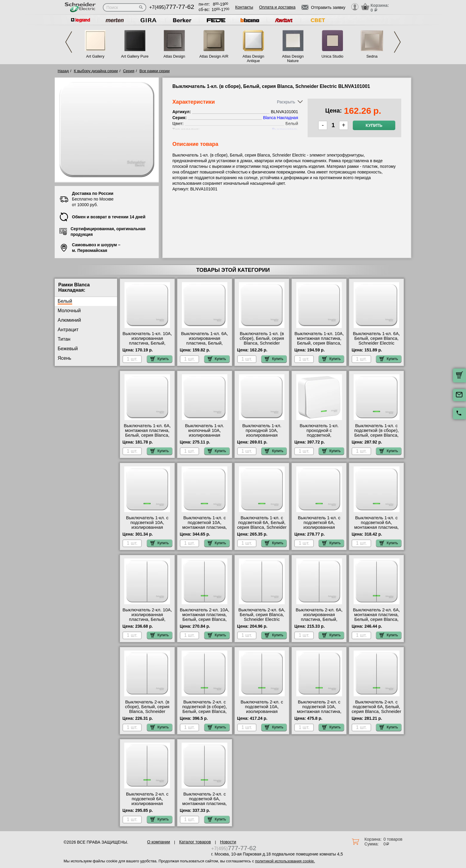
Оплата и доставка (277, 7)
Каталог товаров (195, 842)
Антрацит (68, 330)
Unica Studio (333, 56)
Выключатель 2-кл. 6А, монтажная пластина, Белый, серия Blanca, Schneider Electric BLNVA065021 (377, 619)
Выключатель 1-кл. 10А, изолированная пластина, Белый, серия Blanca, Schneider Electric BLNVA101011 (147, 343)
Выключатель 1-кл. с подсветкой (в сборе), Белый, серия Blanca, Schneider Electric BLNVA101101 (377, 435)
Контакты (244, 7)
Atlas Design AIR (214, 56)
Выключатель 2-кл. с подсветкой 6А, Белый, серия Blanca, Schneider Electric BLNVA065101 (376, 709)
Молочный (69, 311)
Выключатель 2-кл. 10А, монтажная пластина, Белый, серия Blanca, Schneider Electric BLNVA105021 (204, 619)
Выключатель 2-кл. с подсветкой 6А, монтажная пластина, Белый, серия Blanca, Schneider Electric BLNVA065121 (204, 806)
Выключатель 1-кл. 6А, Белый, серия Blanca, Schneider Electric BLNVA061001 (377, 341)
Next (397, 42)
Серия (129, 71)
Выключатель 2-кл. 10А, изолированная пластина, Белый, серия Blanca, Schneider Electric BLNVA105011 (147, 619)
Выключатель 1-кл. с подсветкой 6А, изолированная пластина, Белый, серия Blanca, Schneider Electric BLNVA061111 (319, 530)
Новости (228, 842)
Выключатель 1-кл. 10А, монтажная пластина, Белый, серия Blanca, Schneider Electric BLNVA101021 (319, 343)
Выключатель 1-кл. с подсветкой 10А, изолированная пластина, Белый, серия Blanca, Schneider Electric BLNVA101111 (147, 530)
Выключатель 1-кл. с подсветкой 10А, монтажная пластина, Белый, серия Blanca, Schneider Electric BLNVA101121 (204, 530)
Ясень (64, 358)
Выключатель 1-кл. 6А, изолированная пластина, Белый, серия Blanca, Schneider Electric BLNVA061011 (205, 343)
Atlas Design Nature (293, 59)
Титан (64, 339)
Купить (374, 125)
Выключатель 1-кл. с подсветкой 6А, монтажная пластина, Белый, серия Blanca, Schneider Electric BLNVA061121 (377, 530)
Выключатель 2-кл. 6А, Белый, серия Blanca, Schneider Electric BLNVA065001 (262, 617)
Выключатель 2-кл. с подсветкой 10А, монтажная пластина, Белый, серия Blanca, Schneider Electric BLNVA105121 (319, 714)
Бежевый (68, 349)
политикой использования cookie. (285, 861)
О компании (159, 842)
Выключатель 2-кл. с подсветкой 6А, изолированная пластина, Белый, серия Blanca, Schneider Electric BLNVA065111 (147, 806)
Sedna (372, 56)
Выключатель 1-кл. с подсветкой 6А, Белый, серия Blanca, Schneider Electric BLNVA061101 (262, 525)
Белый (65, 301)
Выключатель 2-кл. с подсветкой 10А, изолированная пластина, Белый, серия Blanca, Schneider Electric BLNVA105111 (262, 714)
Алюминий (69, 320)
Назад (63, 71)
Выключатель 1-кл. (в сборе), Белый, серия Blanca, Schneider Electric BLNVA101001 (262, 341)
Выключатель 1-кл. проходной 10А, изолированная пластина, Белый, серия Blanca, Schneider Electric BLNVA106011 (262, 438)
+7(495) (172, 7)
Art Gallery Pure (135, 56)
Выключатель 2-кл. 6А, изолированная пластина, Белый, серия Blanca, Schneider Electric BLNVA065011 (319, 619)
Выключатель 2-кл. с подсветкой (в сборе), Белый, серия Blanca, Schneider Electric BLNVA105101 (204, 711)
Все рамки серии (154, 71)
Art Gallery (95, 56)
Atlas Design (174, 56)
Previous (69, 42)
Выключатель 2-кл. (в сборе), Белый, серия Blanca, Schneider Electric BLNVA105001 (147, 709)
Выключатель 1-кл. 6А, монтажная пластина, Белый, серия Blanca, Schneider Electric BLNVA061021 (147, 435)
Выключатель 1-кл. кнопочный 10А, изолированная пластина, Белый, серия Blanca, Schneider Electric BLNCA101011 (205, 438)
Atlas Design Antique (253, 59)
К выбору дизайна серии (96, 71)
